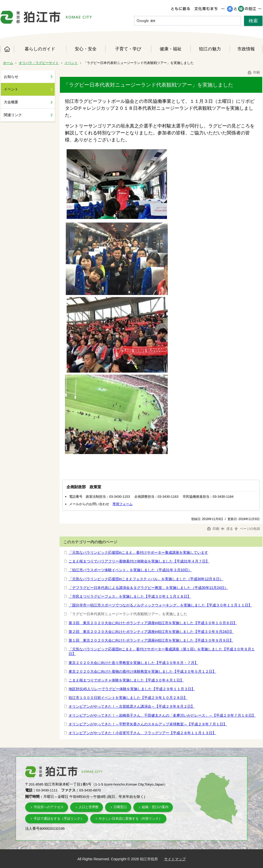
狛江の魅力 (210, 49)
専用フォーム (123, 504)
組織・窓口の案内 (155, 807)
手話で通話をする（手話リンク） (59, 819)
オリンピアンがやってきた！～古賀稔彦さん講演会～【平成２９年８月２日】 (131, 706)
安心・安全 (86, 49)
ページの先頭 (247, 529)
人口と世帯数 (89, 807)
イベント (71, 63)
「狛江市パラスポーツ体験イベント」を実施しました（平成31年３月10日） (130, 570)
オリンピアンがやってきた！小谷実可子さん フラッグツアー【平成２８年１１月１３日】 (142, 733)
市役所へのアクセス (49, 807)
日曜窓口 (120, 807)
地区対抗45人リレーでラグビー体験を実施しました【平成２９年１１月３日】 (132, 689)
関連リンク (13, 115)
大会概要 (11, 102)
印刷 (253, 72)
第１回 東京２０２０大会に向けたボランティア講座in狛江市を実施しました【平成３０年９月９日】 (151, 640)
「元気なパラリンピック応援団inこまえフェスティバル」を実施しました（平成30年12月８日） (146, 579)
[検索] (187, 21)
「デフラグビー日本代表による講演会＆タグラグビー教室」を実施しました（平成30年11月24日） (148, 588)
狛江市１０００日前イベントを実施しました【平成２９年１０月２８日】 (128, 698)
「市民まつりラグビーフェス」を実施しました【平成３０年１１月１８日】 (130, 596)
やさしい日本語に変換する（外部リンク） (130, 819)
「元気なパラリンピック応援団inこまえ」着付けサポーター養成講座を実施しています (138, 552)
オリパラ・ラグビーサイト (39, 63)
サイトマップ (175, 859)
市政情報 (246, 49)
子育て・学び (128, 49)
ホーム (7, 49)
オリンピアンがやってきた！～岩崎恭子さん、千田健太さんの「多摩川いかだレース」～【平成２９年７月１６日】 (162, 715)
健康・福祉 (171, 49)
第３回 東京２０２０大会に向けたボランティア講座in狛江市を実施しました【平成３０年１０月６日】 (153, 623)
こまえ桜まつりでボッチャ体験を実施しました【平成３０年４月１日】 (126, 680)
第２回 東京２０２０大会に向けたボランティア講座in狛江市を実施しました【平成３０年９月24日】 (151, 632)
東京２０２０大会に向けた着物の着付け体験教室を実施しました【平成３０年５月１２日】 (142, 671)
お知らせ (11, 77)
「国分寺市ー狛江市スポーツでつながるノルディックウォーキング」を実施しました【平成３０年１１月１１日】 (160, 605)
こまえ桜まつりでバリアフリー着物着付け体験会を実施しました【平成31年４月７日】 (139, 561)
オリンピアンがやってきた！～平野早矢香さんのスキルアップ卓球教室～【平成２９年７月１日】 (148, 724)
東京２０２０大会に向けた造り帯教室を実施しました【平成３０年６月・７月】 (133, 663)
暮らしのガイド (40, 49)
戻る (227, 529)
